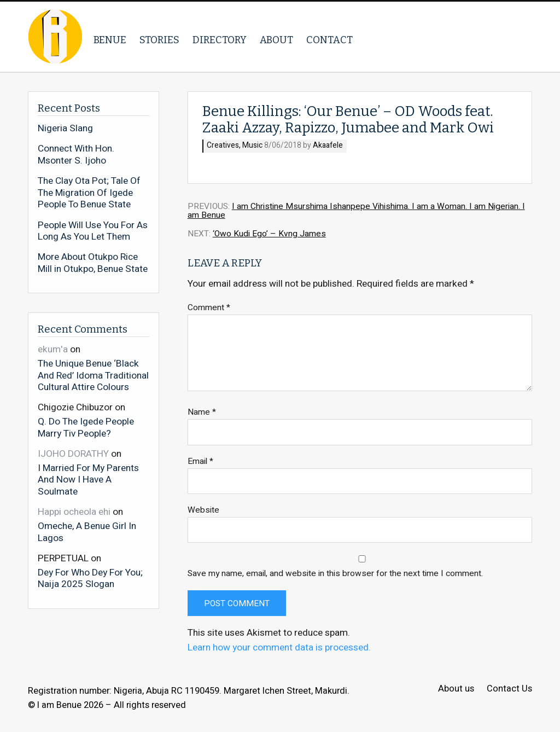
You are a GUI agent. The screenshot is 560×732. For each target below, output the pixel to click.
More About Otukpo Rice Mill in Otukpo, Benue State (93, 263)
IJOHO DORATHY (73, 454)
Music (252, 146)
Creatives (223, 146)
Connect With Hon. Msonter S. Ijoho (76, 155)
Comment (209, 308)
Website (203, 510)
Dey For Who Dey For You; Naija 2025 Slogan (90, 578)
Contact (329, 40)
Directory (220, 40)
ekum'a (53, 349)
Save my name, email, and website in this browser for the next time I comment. (335, 574)
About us (456, 689)
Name (202, 412)
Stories (159, 40)
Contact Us (509, 689)
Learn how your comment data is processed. (279, 647)
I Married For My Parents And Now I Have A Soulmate (88, 480)
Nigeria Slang (65, 129)
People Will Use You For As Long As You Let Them (93, 231)
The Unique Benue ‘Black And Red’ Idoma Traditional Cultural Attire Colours (93, 375)
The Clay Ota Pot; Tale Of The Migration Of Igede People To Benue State (89, 193)
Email (200, 461)
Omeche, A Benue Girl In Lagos (87, 531)
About (276, 40)
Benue (110, 40)
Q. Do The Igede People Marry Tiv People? (86, 427)
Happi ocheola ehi (74, 512)
